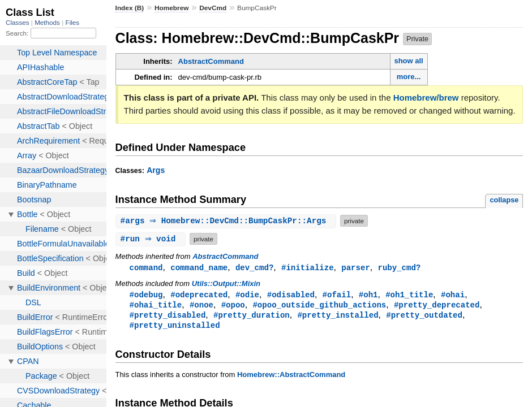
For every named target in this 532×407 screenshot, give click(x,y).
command (146, 268)
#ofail (337, 295)
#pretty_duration (252, 317)
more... (409, 77)
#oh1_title (409, 295)
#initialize (308, 268)
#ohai (453, 295)
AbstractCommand (211, 61)
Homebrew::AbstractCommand (291, 377)
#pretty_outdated (424, 317)
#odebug (146, 295)
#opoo (233, 306)
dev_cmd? (254, 268)
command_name (199, 268)
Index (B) (130, 8)
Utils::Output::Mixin (226, 284)
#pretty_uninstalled (175, 328)
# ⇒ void (152, 239)
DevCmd (213, 8)
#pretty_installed (338, 317)
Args (156, 170)
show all (408, 61)
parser (356, 268)
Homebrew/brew (426, 98)
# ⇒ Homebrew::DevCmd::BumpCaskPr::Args (227, 221)
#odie (247, 295)
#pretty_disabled (168, 317)
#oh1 (368, 295)
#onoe (201, 306)
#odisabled (291, 295)
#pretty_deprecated (437, 306)
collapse (504, 200)
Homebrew (171, 8)
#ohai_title (156, 306)
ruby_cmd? (399, 268)
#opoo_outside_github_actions (319, 306)
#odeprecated (199, 295)
